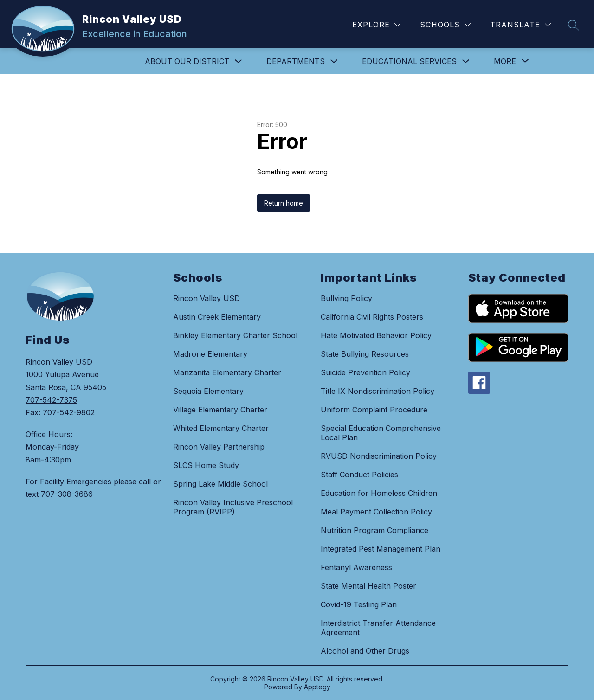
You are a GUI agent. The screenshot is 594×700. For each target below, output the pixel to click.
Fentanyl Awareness (356, 567)
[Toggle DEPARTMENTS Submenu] (334, 61)
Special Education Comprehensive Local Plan (381, 433)
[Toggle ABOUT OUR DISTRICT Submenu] (239, 61)
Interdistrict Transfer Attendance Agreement (378, 628)
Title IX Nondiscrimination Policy (378, 391)
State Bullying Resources (365, 354)
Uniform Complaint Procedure (374, 410)
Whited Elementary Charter (221, 428)
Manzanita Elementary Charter (227, 372)
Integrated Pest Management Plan (381, 549)
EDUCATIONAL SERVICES (409, 61)
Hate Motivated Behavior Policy (376, 335)
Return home (284, 203)
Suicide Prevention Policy (365, 372)
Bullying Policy (346, 298)
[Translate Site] (520, 25)
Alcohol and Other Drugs (365, 651)
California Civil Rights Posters (372, 317)
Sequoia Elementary (208, 391)
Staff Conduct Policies (359, 475)
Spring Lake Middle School (220, 484)
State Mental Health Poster (368, 586)
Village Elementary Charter (220, 410)
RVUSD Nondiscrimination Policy (379, 456)
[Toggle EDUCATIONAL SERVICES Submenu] (466, 61)
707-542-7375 (51, 400)
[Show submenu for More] (505, 61)
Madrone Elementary (210, 354)
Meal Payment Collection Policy (376, 512)
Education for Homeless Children (379, 493)
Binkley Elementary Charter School (235, 335)
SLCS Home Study (206, 465)
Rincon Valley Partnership (219, 447)
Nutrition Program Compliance (374, 530)
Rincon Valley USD (207, 298)
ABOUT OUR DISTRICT (187, 61)
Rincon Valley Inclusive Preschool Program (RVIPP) (233, 507)
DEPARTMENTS (296, 61)
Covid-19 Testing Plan (359, 604)
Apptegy (317, 687)
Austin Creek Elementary (217, 317)
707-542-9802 (69, 412)
